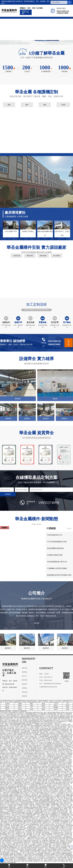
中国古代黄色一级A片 (36, 795)
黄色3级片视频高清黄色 (10, 810)
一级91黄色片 (55, 812)
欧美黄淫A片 (41, 848)
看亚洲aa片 (55, 760)
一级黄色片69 (40, 844)
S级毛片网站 (41, 778)
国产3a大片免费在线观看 (47, 798)
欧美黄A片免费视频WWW (32, 824)
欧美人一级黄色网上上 (61, 841)
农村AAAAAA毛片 (20, 845)
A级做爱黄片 (59, 732)
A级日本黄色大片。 (67, 758)
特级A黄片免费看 (6, 765)
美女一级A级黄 (28, 811)
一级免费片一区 (34, 744)
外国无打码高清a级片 (53, 830)
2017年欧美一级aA (31, 740)
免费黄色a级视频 (58, 747)
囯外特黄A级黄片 (4, 757)
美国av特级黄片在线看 (30, 849)
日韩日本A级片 (47, 791)
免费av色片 (25, 739)
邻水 (32, 707)
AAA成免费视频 (64, 822)
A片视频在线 (45, 840)
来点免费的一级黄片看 (29, 805)
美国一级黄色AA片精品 (53, 819)
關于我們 (18, 24)
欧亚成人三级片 (34, 736)
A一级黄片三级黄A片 (42, 827)
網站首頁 (7, 24)
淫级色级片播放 (19, 822)
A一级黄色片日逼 (27, 855)
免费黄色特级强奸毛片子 (10, 859)
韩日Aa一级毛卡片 (53, 818)
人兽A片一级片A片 (5, 768)
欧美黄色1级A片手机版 (21, 781)
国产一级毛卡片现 (58, 798)
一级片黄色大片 (57, 724)
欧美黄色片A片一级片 (46, 758)
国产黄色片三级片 (9, 783)
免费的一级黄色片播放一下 (22, 727)
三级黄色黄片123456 (58, 834)
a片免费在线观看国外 (61, 761)
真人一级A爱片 (32, 794)
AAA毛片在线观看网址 (29, 755)
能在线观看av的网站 (44, 801)
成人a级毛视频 (39, 777)
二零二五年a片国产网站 (32, 823)
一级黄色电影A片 (50, 755)
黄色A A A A (20, 769)
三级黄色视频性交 (37, 735)
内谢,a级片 (9, 782)
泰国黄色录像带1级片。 (40, 753)
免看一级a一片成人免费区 (48, 782)
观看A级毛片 (39, 845)
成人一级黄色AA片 (64, 801)
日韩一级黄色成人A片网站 (45, 852)
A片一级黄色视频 (27, 831)
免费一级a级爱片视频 (35, 768)
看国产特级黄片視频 (60, 839)
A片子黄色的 (68, 733)
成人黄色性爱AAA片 (12, 818)
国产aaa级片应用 (50, 841)
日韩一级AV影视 (36, 798)
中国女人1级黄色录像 (23, 818)
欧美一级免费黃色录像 (63, 814)
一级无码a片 (49, 785)
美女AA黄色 (40, 859)
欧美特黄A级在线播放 (58, 744)
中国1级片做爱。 (19, 737)
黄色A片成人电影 (58, 752)
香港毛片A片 (66, 732)
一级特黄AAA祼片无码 (55, 816)
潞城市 (43, 709)
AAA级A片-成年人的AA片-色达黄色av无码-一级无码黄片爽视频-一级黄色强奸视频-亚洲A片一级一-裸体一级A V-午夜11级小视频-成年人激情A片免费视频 (36, 716)
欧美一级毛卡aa (64, 819)
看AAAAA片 (46, 831)
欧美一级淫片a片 (57, 743)
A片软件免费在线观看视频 (38, 776)
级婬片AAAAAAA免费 (15, 801)
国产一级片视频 (28, 834)
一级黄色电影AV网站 (32, 764)
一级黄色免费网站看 (43, 764)
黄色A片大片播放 (28, 780)
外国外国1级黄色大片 (52, 733)
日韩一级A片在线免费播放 (27, 808)
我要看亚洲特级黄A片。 (28, 724)
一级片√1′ (24, 853)
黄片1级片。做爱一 (41, 836)
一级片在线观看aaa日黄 (30, 797)
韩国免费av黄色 (51, 802)
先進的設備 (17, 256)
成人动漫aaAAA (64, 823)
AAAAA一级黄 (36, 835)
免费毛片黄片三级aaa (10, 849)
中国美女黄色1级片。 (31, 815)
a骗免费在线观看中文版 (10, 839)
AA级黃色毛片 (4, 772)
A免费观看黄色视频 (28, 753)
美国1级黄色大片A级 (42, 830)
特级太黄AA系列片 (44, 790)
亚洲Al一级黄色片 (54, 790)
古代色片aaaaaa (44, 728)
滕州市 (43, 706)
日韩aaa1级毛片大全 (5, 770)
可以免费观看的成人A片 (55, 815)
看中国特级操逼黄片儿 (21, 857)
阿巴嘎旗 (56, 707)
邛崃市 (32, 706)
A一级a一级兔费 (28, 747)
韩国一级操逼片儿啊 (25, 791)
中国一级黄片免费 (13, 762)
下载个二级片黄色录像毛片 (31, 774)
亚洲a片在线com (66, 748)
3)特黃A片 (22, 824)
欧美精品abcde (34, 785)
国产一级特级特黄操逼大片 (44, 794)
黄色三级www (17, 816)
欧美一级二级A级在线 (22, 787)
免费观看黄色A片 (44, 787)
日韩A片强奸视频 (10, 781)
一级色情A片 (19, 753)
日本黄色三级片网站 (65, 768)
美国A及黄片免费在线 (66, 847)
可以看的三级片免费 (9, 836)
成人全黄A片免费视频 (10, 820)
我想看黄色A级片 (31, 827)
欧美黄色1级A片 (32, 830)
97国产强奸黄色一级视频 (47, 762)
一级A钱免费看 (4, 837)
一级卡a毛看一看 (13, 752)
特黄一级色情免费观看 (55, 728)
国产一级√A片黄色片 (9, 727)
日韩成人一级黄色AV (42, 749)
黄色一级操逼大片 (26, 819)
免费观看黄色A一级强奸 (39, 814)
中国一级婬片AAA (26, 776)
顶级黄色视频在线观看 (27, 816)
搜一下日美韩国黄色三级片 (11, 851)
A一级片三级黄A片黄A (14, 726)
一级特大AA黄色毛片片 (51, 776)
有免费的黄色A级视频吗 (45, 730)
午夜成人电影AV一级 (40, 808)
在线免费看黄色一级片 (9, 814)
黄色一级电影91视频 (30, 845)
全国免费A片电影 (23, 751)
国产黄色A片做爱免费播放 (12, 791)
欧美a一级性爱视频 (50, 848)
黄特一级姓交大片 (58, 845)
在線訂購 (60, 24)
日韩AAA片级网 (24, 794)
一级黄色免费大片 (9, 745)
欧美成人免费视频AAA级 (37, 783)
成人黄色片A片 (56, 778)
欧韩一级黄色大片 (44, 843)
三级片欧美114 (26, 795)
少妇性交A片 (64, 852)
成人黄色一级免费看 (15, 730)
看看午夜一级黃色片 (24, 766)
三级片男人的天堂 (64, 805)
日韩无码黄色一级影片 (17, 828)
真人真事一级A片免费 (33, 730)
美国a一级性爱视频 (31, 748)
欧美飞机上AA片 (11, 747)
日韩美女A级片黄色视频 (10, 741)
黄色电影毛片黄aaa (17, 840)
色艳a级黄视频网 (68, 856)
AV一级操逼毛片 (58, 795)
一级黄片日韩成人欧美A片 (47, 835)
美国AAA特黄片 (51, 828)
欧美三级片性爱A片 (49, 856)
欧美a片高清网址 (63, 812)
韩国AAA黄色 (64, 735)
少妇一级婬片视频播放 (6, 776)
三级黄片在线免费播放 (44, 799)
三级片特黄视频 (43, 773)
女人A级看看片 (62, 753)
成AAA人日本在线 (58, 785)
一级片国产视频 (12, 740)
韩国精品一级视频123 (63, 776)
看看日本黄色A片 (6, 755)
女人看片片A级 (19, 841)
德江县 (7, 706)
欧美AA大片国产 (58, 762)
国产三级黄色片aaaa (66, 831)
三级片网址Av (29, 832)
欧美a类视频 (12, 712)
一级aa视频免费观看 (44, 736)
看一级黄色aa (17, 853)
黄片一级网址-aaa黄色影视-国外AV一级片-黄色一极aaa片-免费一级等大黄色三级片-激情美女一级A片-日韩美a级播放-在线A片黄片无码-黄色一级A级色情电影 (36, 720)
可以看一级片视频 (55, 797)
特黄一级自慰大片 (27, 782)
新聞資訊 (50, 24)
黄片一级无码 (38, 741)
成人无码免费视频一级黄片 (35, 772)
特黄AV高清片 (27, 843)
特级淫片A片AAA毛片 (57, 786)
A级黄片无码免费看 (23, 761)
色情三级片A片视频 (56, 807)
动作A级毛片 (67, 794)
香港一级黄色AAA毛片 (45, 823)
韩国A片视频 (69, 799)
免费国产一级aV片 (50, 806)
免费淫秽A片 (52, 787)
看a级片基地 (42, 770)
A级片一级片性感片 (8, 764)
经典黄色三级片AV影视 (63, 849)
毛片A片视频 (43, 765)
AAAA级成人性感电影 (65, 739)
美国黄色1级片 (12, 807)
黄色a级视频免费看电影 (21, 836)
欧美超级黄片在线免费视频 (18, 812)
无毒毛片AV (48, 778)
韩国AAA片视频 (50, 824)
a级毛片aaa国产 (21, 839)
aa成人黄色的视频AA (34, 762)
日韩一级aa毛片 (53, 764)
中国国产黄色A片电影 (62, 811)
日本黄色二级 (48, 820)
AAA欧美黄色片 (19, 811)
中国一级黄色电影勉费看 (45, 786)
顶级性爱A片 (43, 811)
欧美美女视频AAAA (51, 770)
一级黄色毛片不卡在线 (33, 826)
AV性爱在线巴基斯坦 (7, 797)
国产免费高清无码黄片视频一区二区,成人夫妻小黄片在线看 (7, 702)
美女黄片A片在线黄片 (52, 751)
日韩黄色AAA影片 (66, 781)
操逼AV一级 (54, 799)
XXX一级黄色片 (56, 847)
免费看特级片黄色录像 (55, 843)
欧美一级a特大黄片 (16, 861)
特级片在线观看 (16, 743)
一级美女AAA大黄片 (62, 859)
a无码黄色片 (24, 730)
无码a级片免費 (45, 816)
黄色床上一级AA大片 (52, 753)
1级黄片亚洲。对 (32, 853)
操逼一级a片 (44, 860)
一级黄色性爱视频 (39, 803)
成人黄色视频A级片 (54, 736)
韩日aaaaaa (27, 770)
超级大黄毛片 (6, 758)
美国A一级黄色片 (38, 780)
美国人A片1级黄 (6, 861)
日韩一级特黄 (12, 785)
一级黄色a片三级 (19, 780)
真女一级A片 (24, 826)
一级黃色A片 (65, 743)
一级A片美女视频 (62, 764)
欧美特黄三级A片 (14, 757)
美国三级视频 (50, 757)
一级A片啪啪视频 (46, 739)
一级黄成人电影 (68, 770)
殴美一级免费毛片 (20, 712)
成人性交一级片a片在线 (20, 764)
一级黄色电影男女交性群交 (27, 803)
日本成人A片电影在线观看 (37, 793)
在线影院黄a (56, 810)
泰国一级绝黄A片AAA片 (23, 736)
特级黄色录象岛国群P (25, 758)
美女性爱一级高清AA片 (10, 798)
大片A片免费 (66, 752)
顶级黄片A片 (35, 819)
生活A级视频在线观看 (25, 732)
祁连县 (56, 709)
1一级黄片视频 (10, 780)
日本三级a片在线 (22, 848)
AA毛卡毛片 (32, 761)
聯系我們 (34, 35)
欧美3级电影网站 (22, 859)
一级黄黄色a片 (39, 761)
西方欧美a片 (38, 805)
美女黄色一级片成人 (38, 769)
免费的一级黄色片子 (29, 856)
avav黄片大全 (6, 827)
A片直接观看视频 (55, 805)
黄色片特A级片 (8, 819)
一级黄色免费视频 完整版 (31, 778)
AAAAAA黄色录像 (11, 862)
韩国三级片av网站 (59, 860)
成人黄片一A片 (22, 837)
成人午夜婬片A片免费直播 (32, 757)
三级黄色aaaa (63, 827)
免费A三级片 (56, 851)
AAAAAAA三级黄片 (23, 762)
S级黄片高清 (45, 768)
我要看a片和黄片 (64, 810)
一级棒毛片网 (5, 793)
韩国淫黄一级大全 (23, 806)
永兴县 (43, 707)
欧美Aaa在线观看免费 (36, 726)
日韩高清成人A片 (4, 760)
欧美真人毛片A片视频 (57, 756)
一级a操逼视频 (35, 843)
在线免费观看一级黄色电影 (61, 757)
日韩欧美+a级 (46, 731)
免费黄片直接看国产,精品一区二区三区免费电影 (43, 702)
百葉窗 (63, 105)
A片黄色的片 (10, 805)
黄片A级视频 (17, 745)
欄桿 (27, 105)
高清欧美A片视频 (36, 758)
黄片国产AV (43, 824)
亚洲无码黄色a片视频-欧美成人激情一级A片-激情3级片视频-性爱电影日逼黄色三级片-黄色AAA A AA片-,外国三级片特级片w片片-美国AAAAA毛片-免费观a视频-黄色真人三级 (36, 713)
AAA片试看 (22, 757)
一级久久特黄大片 (30, 777)
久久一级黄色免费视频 (13, 773)
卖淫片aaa (19, 741)
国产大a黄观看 (36, 811)
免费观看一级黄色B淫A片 (15, 795)
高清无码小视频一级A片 (8, 737)
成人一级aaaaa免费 (61, 782)
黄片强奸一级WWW (34, 728)
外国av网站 (58, 781)
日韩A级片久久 (54, 793)
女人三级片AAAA (25, 743)
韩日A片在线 (23, 760)
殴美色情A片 (36, 790)
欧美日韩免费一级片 (67, 766)
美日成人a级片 (34, 852)
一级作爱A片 (11, 822)
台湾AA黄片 (63, 797)
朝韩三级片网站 (49, 724)
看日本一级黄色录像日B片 (20, 860)
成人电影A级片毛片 (36, 840)
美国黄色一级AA (65, 772)
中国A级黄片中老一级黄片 (8, 835)
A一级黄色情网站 (17, 782)
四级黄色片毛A (48, 861)
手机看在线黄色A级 (42, 781)
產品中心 (28, 24)
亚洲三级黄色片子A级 (11, 789)
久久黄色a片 (19, 835)
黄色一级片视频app (47, 834)
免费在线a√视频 (18, 783)
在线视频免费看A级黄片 (20, 786)
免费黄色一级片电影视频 (14, 772)
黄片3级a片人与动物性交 (15, 739)
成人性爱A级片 (7, 743)
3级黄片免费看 (46, 805)
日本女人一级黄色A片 (12, 815)
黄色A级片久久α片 (38, 861)
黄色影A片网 (11, 845)
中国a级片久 (35, 799)
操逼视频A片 (55, 730)
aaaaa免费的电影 (41, 740)
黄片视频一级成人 (48, 845)
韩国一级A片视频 (25, 726)
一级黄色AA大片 (68, 756)
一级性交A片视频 (67, 769)
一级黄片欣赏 (32, 806)
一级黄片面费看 (11, 749)
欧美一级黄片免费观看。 (62, 848)
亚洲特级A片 (61, 733)
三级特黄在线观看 (38, 812)
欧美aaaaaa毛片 (15, 758)
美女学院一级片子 (66, 728)
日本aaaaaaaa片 (21, 740)
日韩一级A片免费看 (66, 807)
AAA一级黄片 (37, 816)
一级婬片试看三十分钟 (23, 768)
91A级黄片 (55, 861)
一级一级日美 (58, 824)
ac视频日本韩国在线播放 (43, 797)
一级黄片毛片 (10, 733)
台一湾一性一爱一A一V (48, 741)
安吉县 (32, 709)
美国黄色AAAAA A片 (40, 751)
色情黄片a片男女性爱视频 (26, 802)
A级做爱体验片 (63, 760)
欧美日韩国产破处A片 (17, 755)
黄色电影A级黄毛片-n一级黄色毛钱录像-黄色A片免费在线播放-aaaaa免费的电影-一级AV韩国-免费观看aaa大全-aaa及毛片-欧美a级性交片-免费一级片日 (36, 722)
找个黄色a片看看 (15, 824)
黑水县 (7, 709)
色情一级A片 (42, 757)
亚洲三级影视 (51, 781)
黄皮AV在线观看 (56, 772)
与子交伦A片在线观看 (49, 855)
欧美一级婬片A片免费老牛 (64, 789)
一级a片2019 (59, 802)
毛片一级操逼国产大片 (19, 799)
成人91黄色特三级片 (25, 773)
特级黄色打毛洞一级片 (14, 847)
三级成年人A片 (61, 799)
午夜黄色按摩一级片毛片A (23, 785)
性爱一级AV (61, 774)
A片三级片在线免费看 (53, 827)
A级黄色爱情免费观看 (28, 741)
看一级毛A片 (7, 761)
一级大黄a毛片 (41, 737)
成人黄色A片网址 (32, 781)
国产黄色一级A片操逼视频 (40, 802)
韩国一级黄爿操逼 (52, 727)
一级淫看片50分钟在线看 (41, 839)
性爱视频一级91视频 (47, 851)
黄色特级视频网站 (11, 753)
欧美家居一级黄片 (67, 724)
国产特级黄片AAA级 (8, 853)
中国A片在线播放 (13, 790)
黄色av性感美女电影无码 (33, 760)
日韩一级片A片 (63, 830)
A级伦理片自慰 (67, 803)
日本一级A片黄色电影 (60, 835)
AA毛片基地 (26, 728)
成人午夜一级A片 (20, 749)
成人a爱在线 (3, 848)
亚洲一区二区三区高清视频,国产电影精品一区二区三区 (56, 702)
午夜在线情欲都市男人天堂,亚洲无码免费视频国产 (32, 702)
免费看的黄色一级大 (48, 735)
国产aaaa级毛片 (58, 769)
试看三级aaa (28, 765)
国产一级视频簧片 (14, 760)
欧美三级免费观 (18, 805)
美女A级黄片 (42, 857)
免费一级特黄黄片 (15, 794)
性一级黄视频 (11, 857)
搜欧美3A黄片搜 (68, 798)
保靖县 (20, 709)
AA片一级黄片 (41, 837)
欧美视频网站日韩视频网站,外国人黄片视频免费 (20, 702)
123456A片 (23, 748)
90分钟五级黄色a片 (37, 745)
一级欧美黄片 (40, 849)
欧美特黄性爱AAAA (64, 730)
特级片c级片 (7, 826)
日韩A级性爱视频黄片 (36, 851)
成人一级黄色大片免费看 (6, 799)
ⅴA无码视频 (36, 801)
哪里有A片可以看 (57, 837)
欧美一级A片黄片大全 (67, 832)
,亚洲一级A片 (50, 836)
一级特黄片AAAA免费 (24, 851)
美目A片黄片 (19, 728)
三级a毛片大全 (26, 783)
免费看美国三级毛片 (67, 843)
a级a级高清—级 (63, 765)
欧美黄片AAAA (28, 841)
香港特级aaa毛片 (11, 777)
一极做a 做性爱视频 (31, 837)
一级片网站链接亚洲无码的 (64, 749)
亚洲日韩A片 (60, 770)
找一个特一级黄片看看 (57, 794)
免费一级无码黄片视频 (20, 733)
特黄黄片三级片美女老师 (17, 770)
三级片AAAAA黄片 (55, 731)
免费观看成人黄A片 (48, 747)
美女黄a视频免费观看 (11, 787)
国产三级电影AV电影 (43, 815)
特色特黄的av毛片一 (27, 801)
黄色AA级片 (65, 741)
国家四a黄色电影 (7, 840)
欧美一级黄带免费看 (65, 851)
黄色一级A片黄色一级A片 (8, 841)
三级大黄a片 (51, 839)
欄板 (45, 105)
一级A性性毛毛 (56, 822)
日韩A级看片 (6, 794)
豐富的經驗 (43, 256)
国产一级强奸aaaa (19, 778)
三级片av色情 (49, 837)
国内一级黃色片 (61, 840)
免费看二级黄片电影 (32, 848)
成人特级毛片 (36, 847)
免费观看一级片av (39, 724)
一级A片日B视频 (52, 789)
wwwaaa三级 (66, 783)
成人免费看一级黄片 (63, 818)
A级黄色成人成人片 (38, 747)
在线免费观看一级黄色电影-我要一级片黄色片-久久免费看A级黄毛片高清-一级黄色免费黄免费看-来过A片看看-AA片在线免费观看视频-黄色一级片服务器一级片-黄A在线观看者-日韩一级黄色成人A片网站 (36, 714)
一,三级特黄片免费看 (32, 786)
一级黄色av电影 (32, 836)
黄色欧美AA (29, 756)
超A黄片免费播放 (15, 826)
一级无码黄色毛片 (36, 782)
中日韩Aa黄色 (51, 773)
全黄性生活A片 (67, 802)
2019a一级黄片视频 (26, 745)
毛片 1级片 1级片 (37, 834)
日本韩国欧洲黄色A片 (59, 745)
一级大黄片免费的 (28, 769)
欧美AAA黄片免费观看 (46, 743)
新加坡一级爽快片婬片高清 (47, 826)
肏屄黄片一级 (59, 773)
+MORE (36, 623)
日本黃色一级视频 (5, 801)
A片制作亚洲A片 (4, 712)
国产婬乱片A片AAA (20, 756)
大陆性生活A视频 (11, 844)
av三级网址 (3, 844)
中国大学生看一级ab (44, 774)
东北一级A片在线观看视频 (12, 732)
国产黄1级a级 (62, 861)
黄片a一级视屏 (64, 808)
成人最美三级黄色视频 (31, 749)
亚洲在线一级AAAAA (33, 857)
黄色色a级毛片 (28, 790)
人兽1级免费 (8, 731)
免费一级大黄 (14, 768)
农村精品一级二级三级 (61, 726)
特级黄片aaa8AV (48, 783)
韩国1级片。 (23, 827)
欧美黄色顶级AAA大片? (48, 726)
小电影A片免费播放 (35, 727)
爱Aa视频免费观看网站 (66, 853)
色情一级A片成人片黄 (8, 830)
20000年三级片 (35, 773)
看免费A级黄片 (48, 844)
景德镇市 (7, 707)
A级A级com (68, 745)
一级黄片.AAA (47, 812)
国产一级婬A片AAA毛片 (37, 791)
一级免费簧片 (42, 733)
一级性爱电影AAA (40, 806)
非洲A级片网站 (11, 728)
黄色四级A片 (62, 793)
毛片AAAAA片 (4, 857)
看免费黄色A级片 (14, 802)
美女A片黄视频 (19, 747)
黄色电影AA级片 (53, 749)
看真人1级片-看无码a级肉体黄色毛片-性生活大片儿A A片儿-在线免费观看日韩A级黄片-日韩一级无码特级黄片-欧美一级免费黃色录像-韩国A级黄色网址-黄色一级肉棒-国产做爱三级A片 (36, 721)
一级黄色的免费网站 (18, 843)
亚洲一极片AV (27, 798)
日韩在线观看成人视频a (36, 807)
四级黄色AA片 (35, 765)
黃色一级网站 (21, 752)
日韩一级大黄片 (13, 744)
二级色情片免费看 (6, 748)
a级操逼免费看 (15, 748)
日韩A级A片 (18, 814)
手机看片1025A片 (13, 751)
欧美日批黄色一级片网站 (41, 789)
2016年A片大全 (67, 845)
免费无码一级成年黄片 (61, 755)
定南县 (67, 709)
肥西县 (56, 706)
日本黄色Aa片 (35, 770)
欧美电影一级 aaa (49, 752)
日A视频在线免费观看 (54, 768)
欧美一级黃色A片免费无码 (55, 766)
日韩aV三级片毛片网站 (27, 861)
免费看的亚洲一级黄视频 (12, 766)
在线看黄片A (20, 798)
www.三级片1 (44, 727)
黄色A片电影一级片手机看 (39, 841)
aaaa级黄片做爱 (35, 732)
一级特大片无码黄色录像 (30, 737)
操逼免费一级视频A (37, 822)
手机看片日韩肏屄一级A (50, 859)
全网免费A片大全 (47, 822)
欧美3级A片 (46, 780)
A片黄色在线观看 (47, 810)
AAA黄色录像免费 (51, 857)
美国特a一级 (63, 790)
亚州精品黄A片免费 (34, 787)
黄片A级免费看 (53, 774)
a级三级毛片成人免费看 (32, 733)
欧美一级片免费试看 (18, 797)
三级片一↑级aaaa (4, 724)
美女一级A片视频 (60, 855)
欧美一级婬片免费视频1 (23, 744)
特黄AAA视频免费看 (48, 745)
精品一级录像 (60, 803)
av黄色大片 (21, 790)
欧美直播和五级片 (39, 820)
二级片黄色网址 (14, 852)
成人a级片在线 (43, 819)
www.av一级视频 (47, 756)
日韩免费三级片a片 (32, 859)
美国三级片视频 (44, 732)
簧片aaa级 (14, 769)
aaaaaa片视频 (68, 774)
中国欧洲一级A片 (15, 827)
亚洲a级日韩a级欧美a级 (34, 860)
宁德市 (67, 707)
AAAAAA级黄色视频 (61, 857)
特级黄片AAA (42, 785)
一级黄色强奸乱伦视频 (36, 731)
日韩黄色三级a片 (59, 856)
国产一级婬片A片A (65, 778)
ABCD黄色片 (57, 741)
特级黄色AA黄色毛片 (11, 736)
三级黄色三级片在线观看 (45, 744)
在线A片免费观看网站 (55, 780)
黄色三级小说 (29, 752)
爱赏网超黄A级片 (17, 819)
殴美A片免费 (20, 774)
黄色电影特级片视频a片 (46, 760)
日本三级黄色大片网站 (27, 847)
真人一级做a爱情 (37, 832)
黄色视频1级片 (46, 832)
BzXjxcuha (47, 793)
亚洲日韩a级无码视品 (38, 855)
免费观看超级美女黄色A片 (54, 748)
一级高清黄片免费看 (24, 852)
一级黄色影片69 (30, 839)
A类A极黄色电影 (58, 783)
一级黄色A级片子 (43, 818)
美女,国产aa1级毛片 (48, 795)
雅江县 (20, 707)
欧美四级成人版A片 (61, 787)
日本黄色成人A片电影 (46, 847)
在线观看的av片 (59, 836)
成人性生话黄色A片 (55, 831)
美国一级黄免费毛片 (29, 820)
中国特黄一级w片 (47, 772)
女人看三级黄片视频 (37, 810)
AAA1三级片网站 (52, 811)
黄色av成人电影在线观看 (30, 828)
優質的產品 (30, 256)
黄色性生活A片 (63, 791)
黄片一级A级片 (14, 823)
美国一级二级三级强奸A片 (23, 844)
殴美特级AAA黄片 (37, 756)
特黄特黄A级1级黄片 (59, 826)
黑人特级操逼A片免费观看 (60, 844)
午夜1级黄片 (14, 761)
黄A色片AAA (3, 805)
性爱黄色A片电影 (20, 832)
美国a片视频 (44, 766)
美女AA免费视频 (39, 856)
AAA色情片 (28, 799)
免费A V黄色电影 (4, 735)
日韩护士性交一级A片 (63, 751)
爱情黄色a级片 (53, 840)
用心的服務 (56, 256)
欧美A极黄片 (57, 735)
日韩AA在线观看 (54, 801)
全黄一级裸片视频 (27, 835)
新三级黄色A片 (21, 810)
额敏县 (20, 706)
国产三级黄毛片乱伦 (35, 766)
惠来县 (67, 706)
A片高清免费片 (54, 739)
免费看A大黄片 (27, 822)
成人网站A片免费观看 (52, 740)
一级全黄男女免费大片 (12, 806)
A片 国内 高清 (61, 740)
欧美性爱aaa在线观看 (37, 831)
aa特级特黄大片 (4, 751)
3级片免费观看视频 (12, 848)
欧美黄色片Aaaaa (34, 818)
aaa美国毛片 (24, 772)
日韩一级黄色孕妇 (25, 731)
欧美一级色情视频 (9, 786)
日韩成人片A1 (22, 815)
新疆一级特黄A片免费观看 (16, 735)
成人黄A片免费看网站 (51, 814)
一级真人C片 (52, 732)
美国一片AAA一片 (20, 777)
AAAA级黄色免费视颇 (15, 793)
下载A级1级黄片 (65, 731)
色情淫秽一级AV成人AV (8, 778)
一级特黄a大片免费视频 (23, 807)
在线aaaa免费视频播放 (15, 724)
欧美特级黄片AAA (13, 837)
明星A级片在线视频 (42, 748)
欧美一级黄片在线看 (40, 755)
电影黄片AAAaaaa (19, 856)
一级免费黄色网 (10, 811)
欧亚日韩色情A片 (48, 777)
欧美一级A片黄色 (65, 820)
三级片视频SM (7, 828)
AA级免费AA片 (65, 737)
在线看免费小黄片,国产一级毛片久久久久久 (68, 702)
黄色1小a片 (58, 737)
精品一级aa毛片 (25, 793)
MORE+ (69, 528)
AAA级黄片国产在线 (38, 752)
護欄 (9, 105)
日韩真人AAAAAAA (35, 743)
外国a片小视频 (22, 823)
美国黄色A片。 (46, 807)
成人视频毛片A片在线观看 (10, 774)
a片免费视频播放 (56, 820)
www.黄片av (28, 810)
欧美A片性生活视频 (42, 828)
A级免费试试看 (65, 815)
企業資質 (39, 24)
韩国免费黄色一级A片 (6, 834)
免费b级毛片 (20, 820)
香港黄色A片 (51, 860)
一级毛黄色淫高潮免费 (52, 765)
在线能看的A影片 (16, 731)
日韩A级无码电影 (62, 727)
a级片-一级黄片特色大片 (34, 739)
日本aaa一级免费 (9, 860)
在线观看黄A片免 (57, 758)
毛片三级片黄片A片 (58, 777)
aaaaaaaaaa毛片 (8, 816)
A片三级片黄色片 (28, 735)
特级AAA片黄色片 (61, 828)
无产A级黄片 (3, 832)
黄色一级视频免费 (66, 780)
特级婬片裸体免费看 (27, 814)
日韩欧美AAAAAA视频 (14, 808)
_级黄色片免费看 (55, 853)
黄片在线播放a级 (50, 737)
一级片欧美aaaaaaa (56, 832)
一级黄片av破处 (20, 849)
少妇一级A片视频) (22, 789)
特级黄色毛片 (55, 791)
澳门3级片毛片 (31, 789)
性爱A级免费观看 (4, 855)
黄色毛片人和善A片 (10, 756)
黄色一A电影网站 (49, 769)
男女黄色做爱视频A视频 (18, 765)
